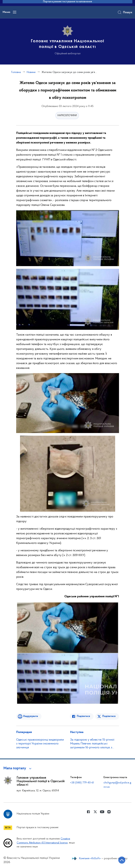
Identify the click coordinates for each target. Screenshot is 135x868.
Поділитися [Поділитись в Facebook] (83, 716)
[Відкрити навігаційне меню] (15, 12)
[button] (18, 768)
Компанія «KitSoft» (90, 858)
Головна (16, 72)
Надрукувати (31, 716)
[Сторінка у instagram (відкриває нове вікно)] (109, 812)
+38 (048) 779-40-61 (82, 783)
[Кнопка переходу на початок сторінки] (122, 860)
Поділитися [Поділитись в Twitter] (109, 716)
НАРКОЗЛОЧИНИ (67, 116)
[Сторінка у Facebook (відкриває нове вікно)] (88, 812)
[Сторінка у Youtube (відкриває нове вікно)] (102, 812)
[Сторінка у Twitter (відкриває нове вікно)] (95, 812)
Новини (31, 72)
